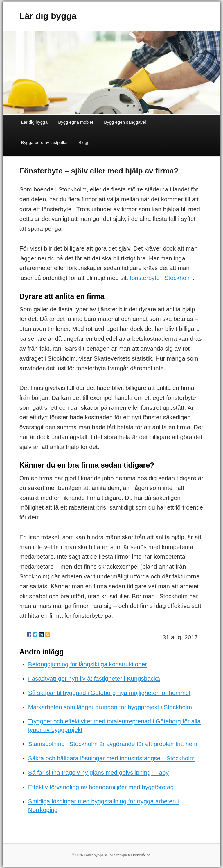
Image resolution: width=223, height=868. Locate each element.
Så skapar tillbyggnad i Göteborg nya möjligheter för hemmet (109, 693)
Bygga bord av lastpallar (45, 142)
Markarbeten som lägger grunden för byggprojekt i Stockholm (110, 707)
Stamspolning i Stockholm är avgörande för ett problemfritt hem (113, 744)
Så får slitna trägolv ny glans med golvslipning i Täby (98, 772)
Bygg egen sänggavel (125, 122)
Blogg (84, 142)
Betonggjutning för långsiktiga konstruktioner (88, 664)
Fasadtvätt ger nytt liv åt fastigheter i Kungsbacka (94, 678)
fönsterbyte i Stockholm (161, 278)
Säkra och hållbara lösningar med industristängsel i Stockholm (111, 758)
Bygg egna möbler (76, 122)
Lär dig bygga (48, 16)
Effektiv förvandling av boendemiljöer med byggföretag (101, 787)
